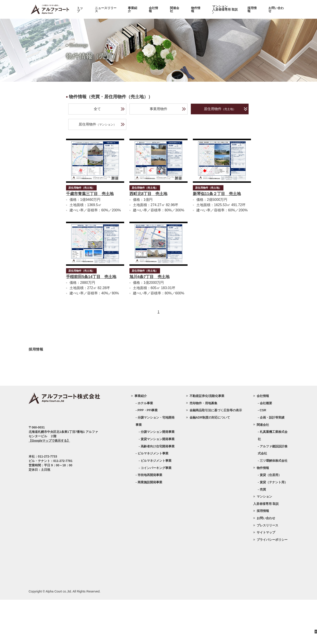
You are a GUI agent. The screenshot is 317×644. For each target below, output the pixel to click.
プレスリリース (267, 570)
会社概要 (266, 447)
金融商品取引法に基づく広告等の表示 (216, 454)
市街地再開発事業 (150, 519)
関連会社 (175, 9)
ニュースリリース (106, 9)
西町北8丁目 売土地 (148, 194)
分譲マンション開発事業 (158, 476)
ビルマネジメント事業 (156, 505)
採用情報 (252, 9)
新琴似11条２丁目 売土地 (217, 194)
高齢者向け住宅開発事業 (158, 491)
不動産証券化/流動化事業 (207, 440)
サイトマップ (266, 577)
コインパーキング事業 (156, 512)
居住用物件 (226, 109)
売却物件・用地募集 (203, 447)
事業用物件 (168, 109)
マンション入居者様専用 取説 (225, 9)
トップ (80, 9)
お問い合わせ (276, 9)
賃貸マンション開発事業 (158, 483)
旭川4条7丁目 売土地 (149, 277)
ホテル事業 (145, 447)
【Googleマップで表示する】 (49, 485)
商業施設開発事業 (150, 526)
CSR (263, 454)
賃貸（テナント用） (274, 526)
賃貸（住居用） (271, 519)
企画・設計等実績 (272, 462)
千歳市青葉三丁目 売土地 (90, 194)
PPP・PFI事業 (148, 454)
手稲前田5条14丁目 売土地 (91, 277)
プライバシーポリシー (272, 584)
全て (109, 109)
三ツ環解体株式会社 (274, 505)
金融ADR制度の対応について (210, 462)
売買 (263, 534)
